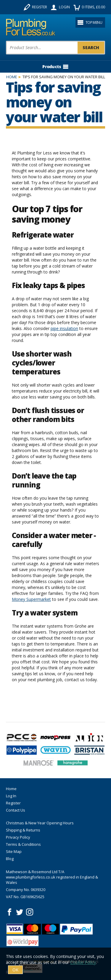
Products (55, 67)
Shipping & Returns (23, 830)
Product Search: (6, 41)
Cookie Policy (83, 962)
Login (60, 7)
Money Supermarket (31, 599)
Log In (11, 796)
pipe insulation (64, 328)
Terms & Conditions (23, 844)
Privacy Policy (18, 837)
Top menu (90, 22)
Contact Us (16, 810)
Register (35, 7)
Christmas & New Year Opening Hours (40, 823)
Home (12, 77)
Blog (10, 859)
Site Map (14, 851)
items (89, 7)
